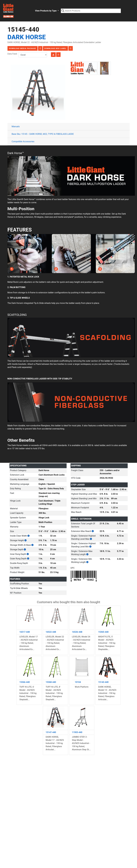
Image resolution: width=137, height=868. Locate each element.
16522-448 (51, 632)
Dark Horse (27, 37)
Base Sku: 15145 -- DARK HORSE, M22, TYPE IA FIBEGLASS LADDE (43, 134)
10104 (78, 682)
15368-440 (51, 682)
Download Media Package (23, 48)
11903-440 (77, 732)
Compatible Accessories (23, 142)
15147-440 (51, 732)
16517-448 (25, 632)
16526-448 (77, 632)
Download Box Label (55, 48)
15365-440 (103, 632)
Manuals (16, 126)
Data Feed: (13, 54)
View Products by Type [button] (46, 11)
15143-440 (103, 682)
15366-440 (25, 682)
